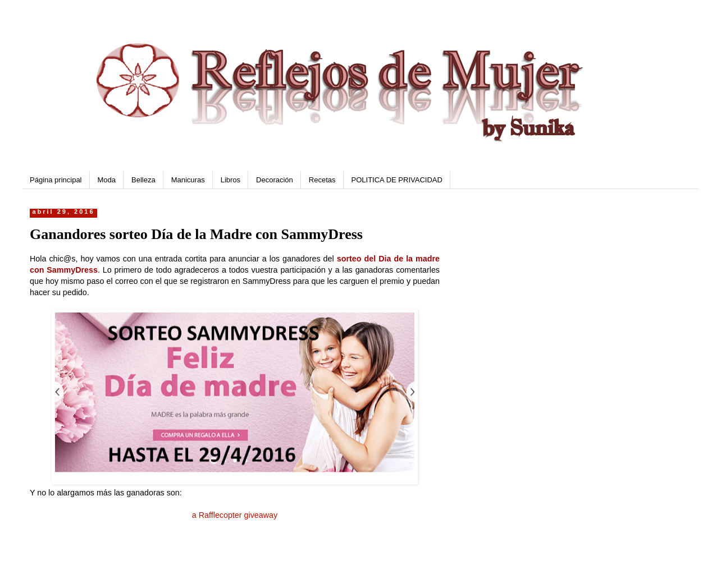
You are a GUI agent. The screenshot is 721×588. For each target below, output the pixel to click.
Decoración (275, 180)
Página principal (56, 180)
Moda (107, 180)
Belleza (143, 180)
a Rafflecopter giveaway (235, 515)
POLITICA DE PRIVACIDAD (397, 180)
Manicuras (188, 180)
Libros (231, 180)
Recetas (322, 180)
